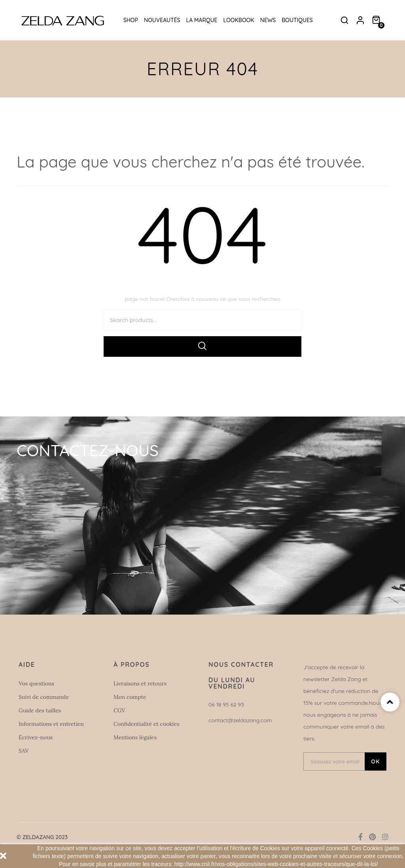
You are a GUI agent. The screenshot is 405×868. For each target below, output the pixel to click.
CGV (119, 710)
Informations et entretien (51, 724)
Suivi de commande (44, 697)
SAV (24, 751)
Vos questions (36, 683)
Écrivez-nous (36, 737)
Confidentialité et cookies (147, 724)
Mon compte (130, 697)
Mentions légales (135, 737)
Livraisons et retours (140, 683)
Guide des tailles (40, 710)
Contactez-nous (88, 450)
